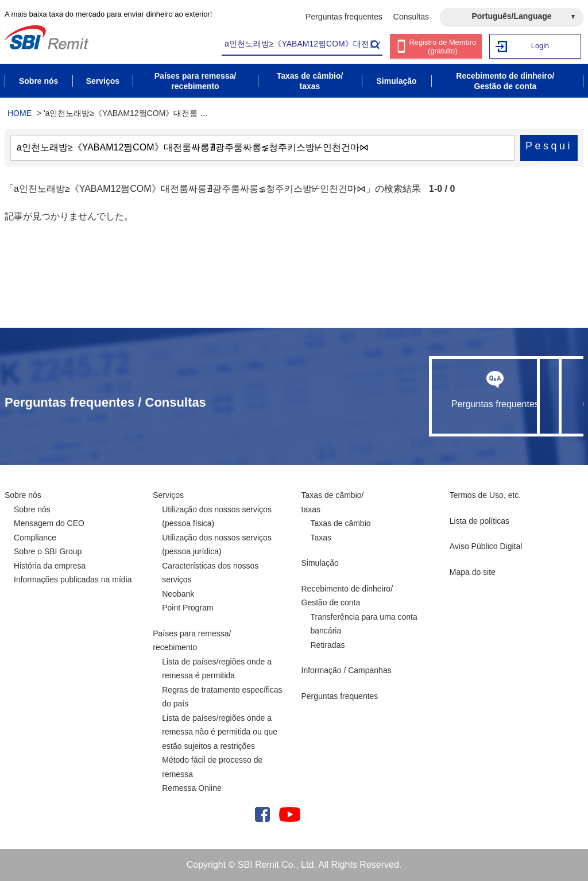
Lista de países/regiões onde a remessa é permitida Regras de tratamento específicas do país (222, 683)
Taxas (321, 538)
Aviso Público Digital (486, 546)
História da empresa (50, 566)
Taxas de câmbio (341, 523)
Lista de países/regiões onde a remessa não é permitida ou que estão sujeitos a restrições (220, 732)
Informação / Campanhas (347, 670)
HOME (20, 113)
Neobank (178, 594)
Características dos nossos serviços (210, 573)
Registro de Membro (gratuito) (443, 47)
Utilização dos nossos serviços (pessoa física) (217, 517)
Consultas (411, 17)
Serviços (168, 495)
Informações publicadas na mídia (73, 579)
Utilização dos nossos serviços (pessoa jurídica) (217, 545)
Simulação (320, 563)
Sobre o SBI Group (48, 551)
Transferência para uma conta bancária (364, 624)
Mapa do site (473, 572)
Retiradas (328, 645)
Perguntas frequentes (344, 17)
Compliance (35, 538)
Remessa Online (192, 788)
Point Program (187, 608)
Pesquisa (549, 150)
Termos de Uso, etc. (486, 495)
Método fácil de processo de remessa (212, 767)
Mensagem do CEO (49, 523)
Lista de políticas (479, 521)
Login (540, 46)
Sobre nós (23, 495)
